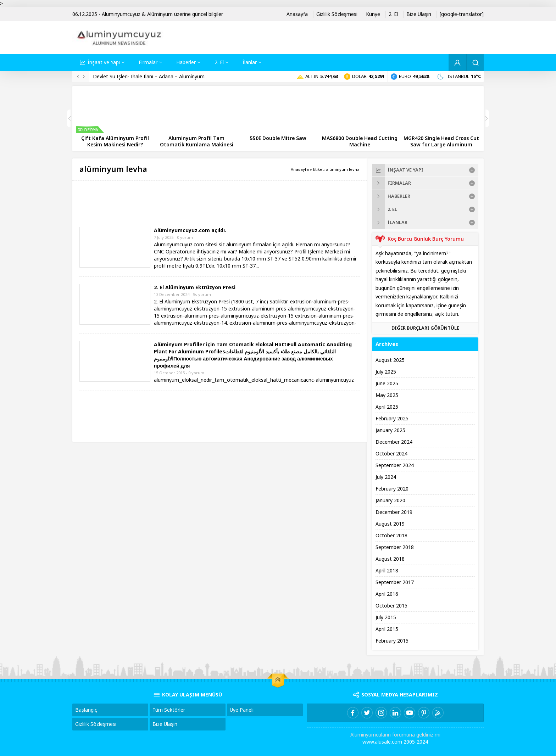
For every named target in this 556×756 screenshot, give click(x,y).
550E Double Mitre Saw (278, 138)
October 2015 (391, 606)
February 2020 (392, 489)
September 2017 (395, 582)
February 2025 (392, 419)
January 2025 (390, 430)
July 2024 (386, 477)
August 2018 (390, 559)
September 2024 (395, 465)
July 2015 (386, 617)
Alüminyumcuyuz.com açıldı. (190, 230)
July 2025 (386, 372)
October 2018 (391, 536)
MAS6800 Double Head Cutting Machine (360, 141)
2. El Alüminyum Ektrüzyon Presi (195, 287)
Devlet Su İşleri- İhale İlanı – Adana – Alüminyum (149, 77)
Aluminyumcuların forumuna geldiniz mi (395, 735)
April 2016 (387, 594)
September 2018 (395, 547)
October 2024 (391, 454)
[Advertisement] (208, 204)
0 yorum (185, 237)
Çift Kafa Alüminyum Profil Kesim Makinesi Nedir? (115, 141)
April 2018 (387, 571)
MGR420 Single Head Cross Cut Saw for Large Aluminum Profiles (441, 145)
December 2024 (394, 442)
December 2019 (394, 512)
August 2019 (390, 524)
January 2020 (390, 500)
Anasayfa (300, 169)
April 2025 (387, 407)
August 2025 (390, 360)
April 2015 (387, 629)
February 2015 (392, 641)
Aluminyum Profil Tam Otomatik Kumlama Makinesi (197, 141)
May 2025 (387, 395)
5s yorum (202, 295)
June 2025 (387, 383)
